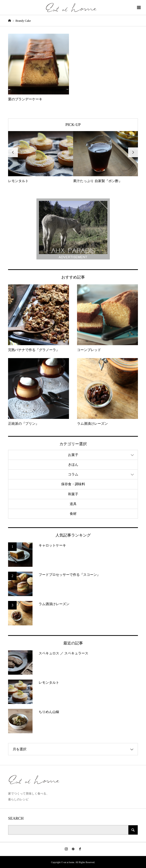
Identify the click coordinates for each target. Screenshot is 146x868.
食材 (73, 514)
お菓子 (73, 455)
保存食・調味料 (73, 484)
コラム (73, 474)
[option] (41, 157)
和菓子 (73, 494)
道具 (73, 504)
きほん (73, 465)
